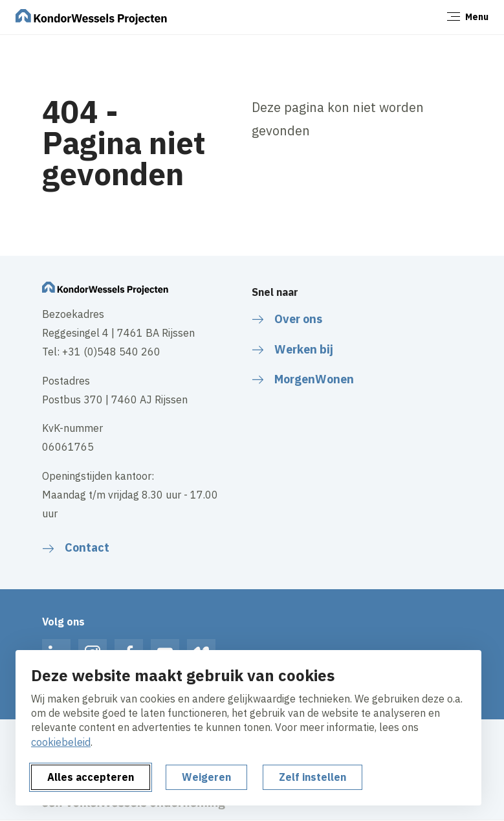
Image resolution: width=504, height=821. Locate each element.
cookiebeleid (61, 742)
